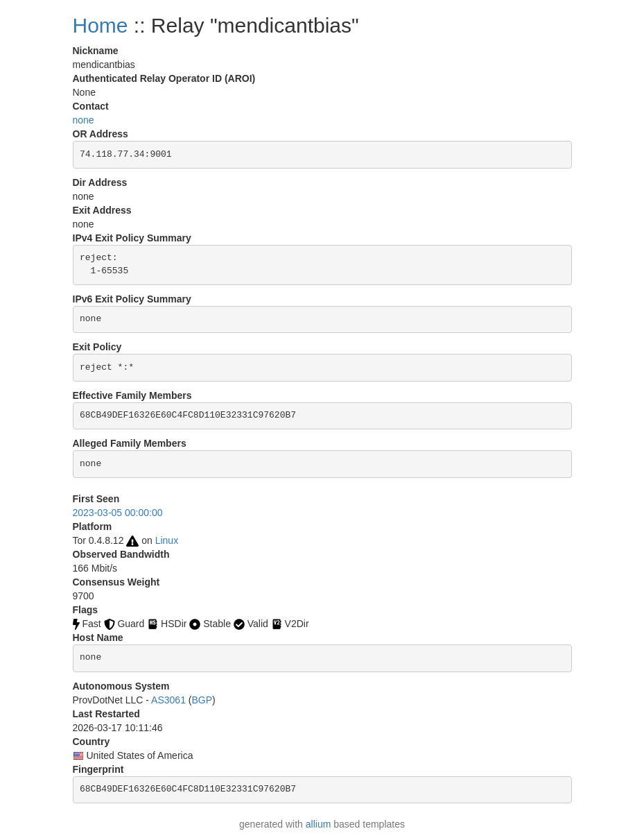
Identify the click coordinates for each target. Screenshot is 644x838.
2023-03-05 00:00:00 (118, 513)
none (84, 120)
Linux (167, 540)
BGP (202, 700)
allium (319, 824)
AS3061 (168, 700)
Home (101, 25)
